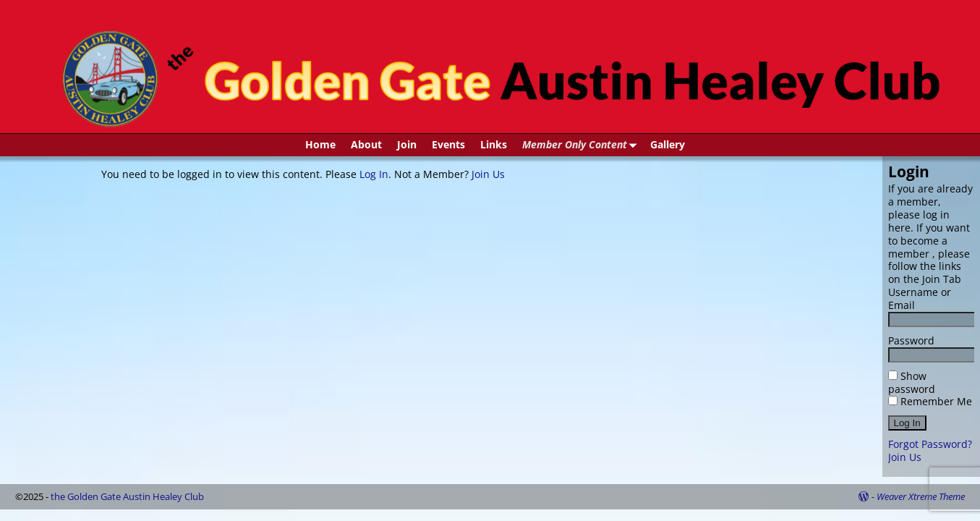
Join (407, 144)
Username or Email (920, 298)
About (366, 144)
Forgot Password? (930, 444)
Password (911, 340)
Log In (374, 174)
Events (448, 144)
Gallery (668, 144)
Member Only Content (582, 145)
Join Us (488, 174)
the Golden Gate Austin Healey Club (127, 496)
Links (494, 144)
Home (320, 144)
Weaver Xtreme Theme (921, 496)
